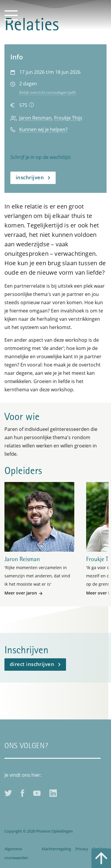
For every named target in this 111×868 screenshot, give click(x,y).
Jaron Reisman (35, 118)
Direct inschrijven (32, 664)
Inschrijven (30, 177)
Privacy (82, 849)
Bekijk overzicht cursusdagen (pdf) (48, 92)
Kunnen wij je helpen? (43, 130)
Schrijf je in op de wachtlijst (41, 157)
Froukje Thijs (68, 118)
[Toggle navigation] (11, 15)
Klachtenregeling (56, 849)
